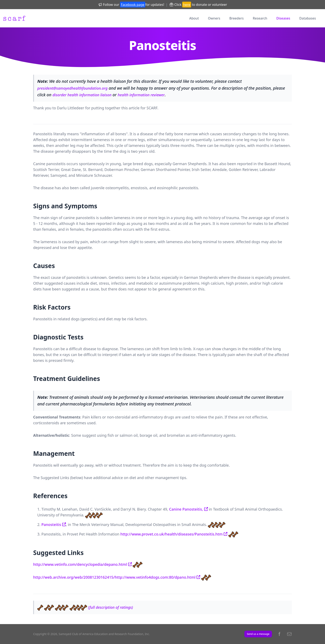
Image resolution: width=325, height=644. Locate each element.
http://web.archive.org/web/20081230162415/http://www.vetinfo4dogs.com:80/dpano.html (114, 577)
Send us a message (258, 634)
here (187, 5)
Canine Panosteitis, (186, 509)
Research (260, 18)
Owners (214, 18)
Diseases (283, 18)
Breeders (237, 18)
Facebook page (133, 5)
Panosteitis (51, 524)
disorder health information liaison (82, 95)
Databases (308, 18)
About (194, 18)
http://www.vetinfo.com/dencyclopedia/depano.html (80, 564)
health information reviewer (141, 95)
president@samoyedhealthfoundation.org (72, 88)
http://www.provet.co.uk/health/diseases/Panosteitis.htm (172, 534)
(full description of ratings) (111, 607)
